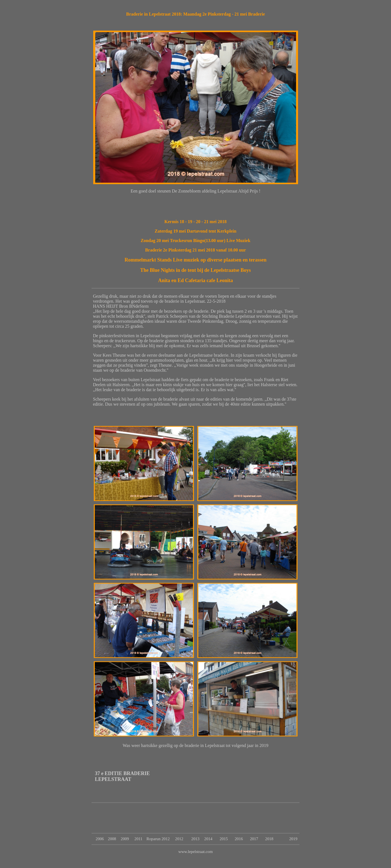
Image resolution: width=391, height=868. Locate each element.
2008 (112, 839)
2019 (293, 839)
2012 (179, 839)
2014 (208, 839)
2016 (239, 839)
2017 (254, 839)
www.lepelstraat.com (196, 852)
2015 (224, 839)
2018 (269, 839)
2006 (100, 839)
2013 (195, 839)
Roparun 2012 (158, 839)
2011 (138, 839)
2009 (125, 839)
